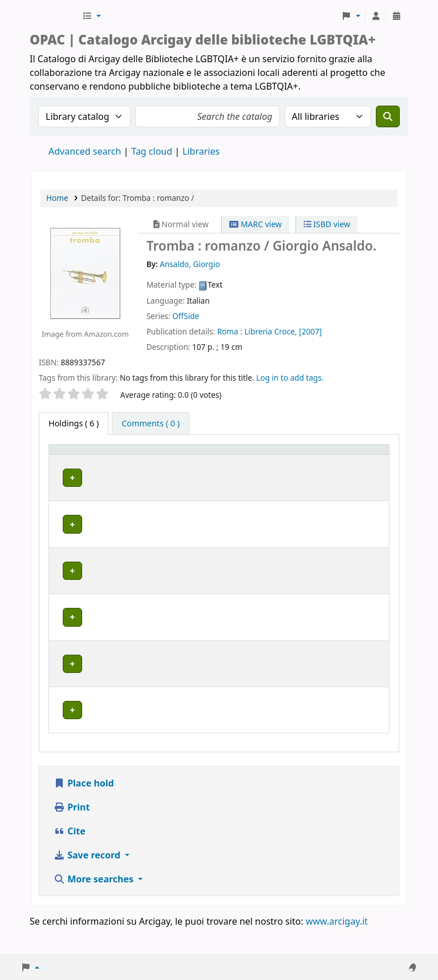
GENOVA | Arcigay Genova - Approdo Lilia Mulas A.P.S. (153, 600)
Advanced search (85, 151)
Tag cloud (152, 151)
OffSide (186, 316)
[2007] (310, 331)
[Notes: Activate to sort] (364, 461)
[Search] (388, 116)
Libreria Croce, (270, 331)
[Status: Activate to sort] (313, 461)
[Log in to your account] (376, 16)
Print (72, 833)
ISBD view (327, 224)
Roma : (230, 331)
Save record (88, 881)
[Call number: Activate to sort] (254, 461)
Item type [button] (63, 460)
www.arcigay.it (337, 947)
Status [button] (303, 466)
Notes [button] (357, 466)
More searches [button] (95, 905)
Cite (70, 857)
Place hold (84, 809)
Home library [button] (126, 466)
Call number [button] (243, 460)
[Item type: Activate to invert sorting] (72, 461)
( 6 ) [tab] (74, 423)
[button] (92, 16)
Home (57, 198)
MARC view (255, 224)
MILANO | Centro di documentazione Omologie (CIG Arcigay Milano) (152, 650)
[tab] (151, 424)
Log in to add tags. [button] (290, 378)
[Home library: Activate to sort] (158, 461)
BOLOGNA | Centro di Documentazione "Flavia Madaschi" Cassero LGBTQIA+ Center (157, 504)
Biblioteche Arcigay (55, 16)
